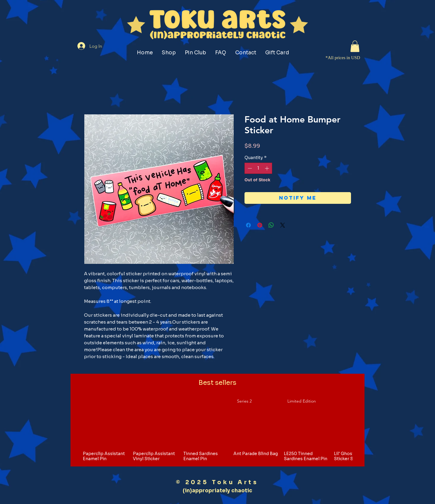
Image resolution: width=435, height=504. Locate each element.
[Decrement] (249, 168)
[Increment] (267, 168)
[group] (217, 429)
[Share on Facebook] (248, 225)
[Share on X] (283, 225)
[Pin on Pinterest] (260, 225)
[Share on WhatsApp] (271, 225)
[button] (355, 46)
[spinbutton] (258, 168)
